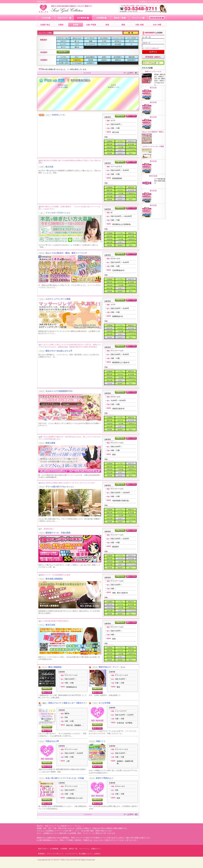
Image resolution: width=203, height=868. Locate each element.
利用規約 (41, 854)
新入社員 (49, 167)
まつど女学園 (105, 703)
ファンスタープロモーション (58, 213)
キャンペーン (84, 849)
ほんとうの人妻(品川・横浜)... (153, 132)
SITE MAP (153, 2)
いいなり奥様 (63, 87)
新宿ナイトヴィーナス (153, 72)
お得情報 (64, 849)
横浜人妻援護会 (55, 667)
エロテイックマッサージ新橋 (58, 299)
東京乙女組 (50, 625)
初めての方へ (43, 849)
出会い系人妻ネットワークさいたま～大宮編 (65, 778)
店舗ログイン (96, 849)
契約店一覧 (73, 849)
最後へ (133, 73)
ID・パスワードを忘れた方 (150, 48)
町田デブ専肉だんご (105, 778)
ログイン (163, 2)
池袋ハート (101, 741)
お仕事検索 (54, 849)
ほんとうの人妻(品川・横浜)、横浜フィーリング (66, 253)
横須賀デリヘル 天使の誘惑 (58, 533)
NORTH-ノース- (114, 87)
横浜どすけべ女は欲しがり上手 (59, 351)
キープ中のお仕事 (153, 63)
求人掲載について (85, 854)
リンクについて (71, 854)
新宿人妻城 (50, 443)
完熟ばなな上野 (52, 741)
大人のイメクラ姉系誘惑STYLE (59, 391)
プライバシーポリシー (55, 854)
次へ (127, 73)
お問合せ (144, 2)
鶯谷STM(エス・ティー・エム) (112, 667)
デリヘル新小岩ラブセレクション (60, 487)
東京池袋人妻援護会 (54, 579)
